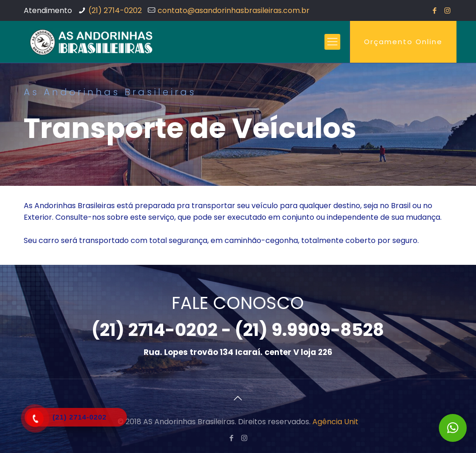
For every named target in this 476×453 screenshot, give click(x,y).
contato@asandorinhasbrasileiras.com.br (234, 10)
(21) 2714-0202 (115, 10)
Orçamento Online (403, 42)
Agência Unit (335, 422)
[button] (453, 428)
